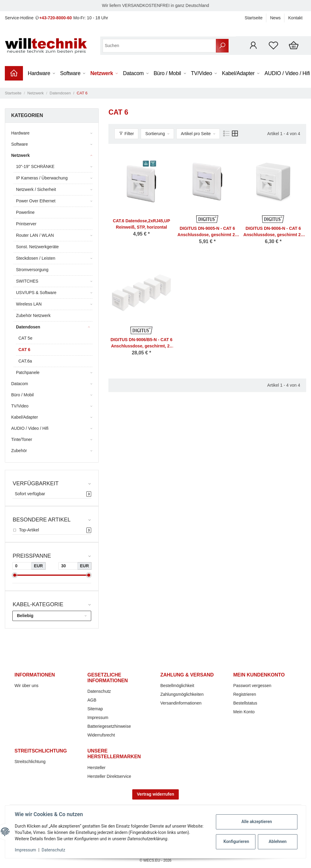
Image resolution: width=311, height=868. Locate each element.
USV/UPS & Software (36, 293)
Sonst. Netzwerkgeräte (37, 247)
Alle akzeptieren (256, 822)
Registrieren (245, 694)
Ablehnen (278, 841)
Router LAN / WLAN (35, 235)
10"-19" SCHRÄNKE (35, 166)
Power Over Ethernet (36, 201)
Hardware (20, 133)
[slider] (15, 575)
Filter (126, 134)
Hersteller (97, 768)
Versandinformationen (181, 703)
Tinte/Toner (22, 439)
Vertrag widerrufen (155, 794)
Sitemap (95, 709)
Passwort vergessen (252, 686)
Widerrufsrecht (101, 735)
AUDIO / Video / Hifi (30, 428)
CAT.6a (25, 361)
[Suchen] (159, 46)
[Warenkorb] (294, 45)
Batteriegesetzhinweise (109, 726)
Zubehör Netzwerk (33, 315)
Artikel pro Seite (196, 134)
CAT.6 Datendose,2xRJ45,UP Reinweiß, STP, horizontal (142, 224)
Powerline (25, 212)
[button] (253, 45)
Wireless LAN (29, 304)
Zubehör (19, 451)
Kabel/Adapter (25, 417)
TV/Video (20, 406)
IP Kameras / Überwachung (42, 178)
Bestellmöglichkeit (177, 686)
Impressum (98, 718)
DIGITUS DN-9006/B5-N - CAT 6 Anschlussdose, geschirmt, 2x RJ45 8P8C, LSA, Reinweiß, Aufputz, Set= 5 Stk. (141, 343)
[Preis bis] (68, 566)
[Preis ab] (22, 566)
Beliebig (25, 616)
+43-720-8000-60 (56, 18)
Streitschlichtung (30, 762)
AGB (92, 700)
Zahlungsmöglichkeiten (182, 694)
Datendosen (28, 327)
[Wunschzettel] (273, 45)
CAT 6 (24, 350)
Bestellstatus (245, 703)
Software (19, 144)
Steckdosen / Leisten (36, 258)
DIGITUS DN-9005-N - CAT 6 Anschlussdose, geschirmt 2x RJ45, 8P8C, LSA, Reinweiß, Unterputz (207, 232)
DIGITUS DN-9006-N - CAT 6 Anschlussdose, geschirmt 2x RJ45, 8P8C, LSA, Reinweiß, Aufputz (273, 232)
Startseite (253, 18)
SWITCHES (27, 281)
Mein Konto (244, 712)
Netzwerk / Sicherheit (36, 189)
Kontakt (295, 18)
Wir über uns (26, 686)
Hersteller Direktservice (109, 776)
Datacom (20, 384)
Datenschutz (99, 691)
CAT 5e (25, 338)
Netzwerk (20, 155)
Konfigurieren (236, 841)
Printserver (26, 224)
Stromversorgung (32, 270)
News (276, 18)
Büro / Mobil (22, 395)
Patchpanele (28, 372)
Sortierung (155, 134)
